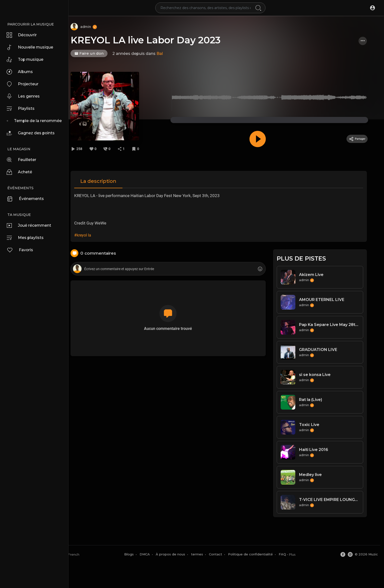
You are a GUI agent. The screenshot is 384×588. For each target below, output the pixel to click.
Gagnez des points (33, 133)
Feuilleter (23, 160)
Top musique (27, 60)
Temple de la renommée (40, 121)
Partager (361, 139)
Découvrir (24, 35)
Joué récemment (32, 225)
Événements (27, 199)
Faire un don (98, 53)
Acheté (21, 172)
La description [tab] (106, 180)
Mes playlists (27, 238)
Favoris (21, 250)
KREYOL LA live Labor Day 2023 (155, 40)
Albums (21, 72)
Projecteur (24, 84)
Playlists (22, 109)
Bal (169, 54)
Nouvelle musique (32, 47)
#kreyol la (90, 234)
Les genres (25, 96)
